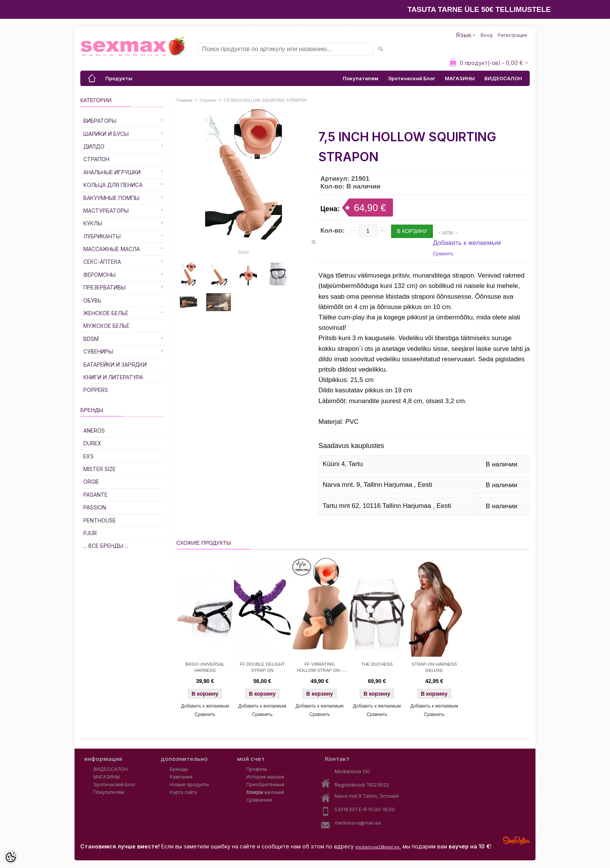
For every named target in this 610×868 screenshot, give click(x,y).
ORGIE (91, 482)
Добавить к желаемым (467, 243)
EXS (89, 456)
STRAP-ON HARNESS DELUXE (434, 667)
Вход (487, 35)
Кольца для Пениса (113, 185)
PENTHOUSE (100, 520)
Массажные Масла (112, 249)
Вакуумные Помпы (111, 198)
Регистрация (512, 35)
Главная (184, 100)
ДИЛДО (94, 146)
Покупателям (361, 78)
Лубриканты (102, 236)
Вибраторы (100, 121)
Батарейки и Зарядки (115, 365)
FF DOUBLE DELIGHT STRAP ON (262, 667)
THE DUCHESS (377, 664)
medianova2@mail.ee (377, 847)
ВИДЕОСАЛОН (503, 78)
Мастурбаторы (106, 211)
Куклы (93, 223)
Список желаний (265, 792)
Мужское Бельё (106, 326)
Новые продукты (189, 785)
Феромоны (99, 275)
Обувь (92, 300)
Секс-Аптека (102, 262)
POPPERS (96, 390)
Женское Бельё (106, 313)
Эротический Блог (412, 78)
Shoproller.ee (516, 840)
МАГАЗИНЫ (460, 78)
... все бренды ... (106, 546)
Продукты (119, 78)
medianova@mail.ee (358, 823)
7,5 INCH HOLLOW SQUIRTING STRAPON (265, 100)
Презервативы (104, 287)
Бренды (179, 769)
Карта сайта (183, 792)
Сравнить (443, 254)
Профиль (257, 769)
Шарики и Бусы (106, 134)
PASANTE (95, 495)
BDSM (91, 339)
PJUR (90, 533)
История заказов (265, 777)
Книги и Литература (113, 377)
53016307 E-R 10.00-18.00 (365, 809)
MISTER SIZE (99, 469)
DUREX (92, 443)
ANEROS (94, 431)
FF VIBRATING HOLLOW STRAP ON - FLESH (320, 668)
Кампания (181, 777)
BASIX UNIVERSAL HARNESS (205, 667)
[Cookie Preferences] (11, 857)
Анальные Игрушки (112, 172)
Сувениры (98, 351)
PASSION (95, 507)
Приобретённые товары (265, 785)
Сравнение (259, 800)
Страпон (96, 159)
